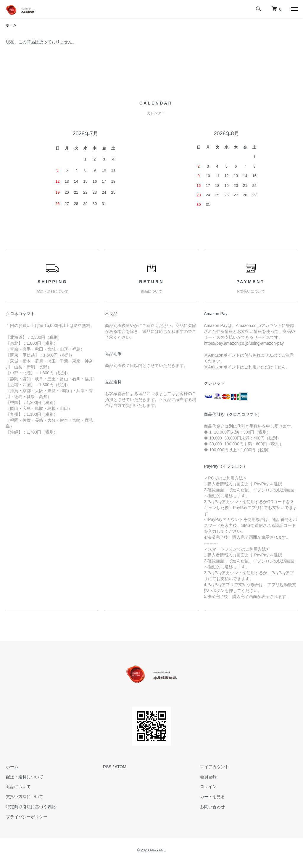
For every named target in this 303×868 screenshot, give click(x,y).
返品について (18, 787)
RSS (107, 767)
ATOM (121, 767)
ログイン (208, 787)
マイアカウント (215, 767)
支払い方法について (25, 797)
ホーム (11, 25)
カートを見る (212, 797)
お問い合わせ (212, 807)
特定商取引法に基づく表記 (31, 807)
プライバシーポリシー (27, 817)
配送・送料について (25, 777)
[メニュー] (294, 9)
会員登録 (208, 777)
